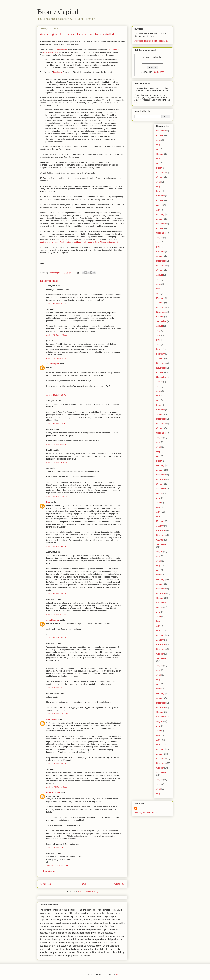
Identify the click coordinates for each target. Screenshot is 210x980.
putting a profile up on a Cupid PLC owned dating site (96, 242)
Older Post (120, 884)
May (158, 145)
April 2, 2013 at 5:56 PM (56, 395)
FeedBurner (158, 72)
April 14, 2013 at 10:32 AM (57, 848)
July (158, 242)
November (161, 131)
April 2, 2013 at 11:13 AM (57, 335)
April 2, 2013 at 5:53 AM (56, 304)
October (160, 135)
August (160, 205)
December (161, 173)
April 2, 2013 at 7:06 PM (56, 424)
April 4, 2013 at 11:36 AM (57, 496)
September (161, 233)
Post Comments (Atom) (88, 891)
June (159, 140)
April (158, 149)
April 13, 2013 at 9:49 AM (57, 787)
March (159, 168)
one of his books (60, 50)
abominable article (51, 52)
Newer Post (46, 884)
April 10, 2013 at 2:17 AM (57, 688)
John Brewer (58, 72)
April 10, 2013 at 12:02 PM (57, 714)
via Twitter (112, 50)
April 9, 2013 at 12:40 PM (57, 594)
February (160, 196)
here (136, 102)
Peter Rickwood (53, 793)
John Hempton (53, 364)
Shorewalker (52, 719)
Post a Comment (50, 871)
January (160, 219)
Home (83, 884)
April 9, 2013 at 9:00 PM (56, 614)
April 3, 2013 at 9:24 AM (56, 444)
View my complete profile (146, 813)
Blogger (119, 974)
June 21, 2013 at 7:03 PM (57, 866)
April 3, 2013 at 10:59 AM (57, 462)
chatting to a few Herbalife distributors (56, 242)
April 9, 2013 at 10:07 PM (57, 638)
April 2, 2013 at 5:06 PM (56, 358)
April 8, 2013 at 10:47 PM (57, 546)
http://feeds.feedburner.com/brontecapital (151, 41)
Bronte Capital (58, 12)
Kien (48, 502)
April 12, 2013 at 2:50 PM (57, 764)
